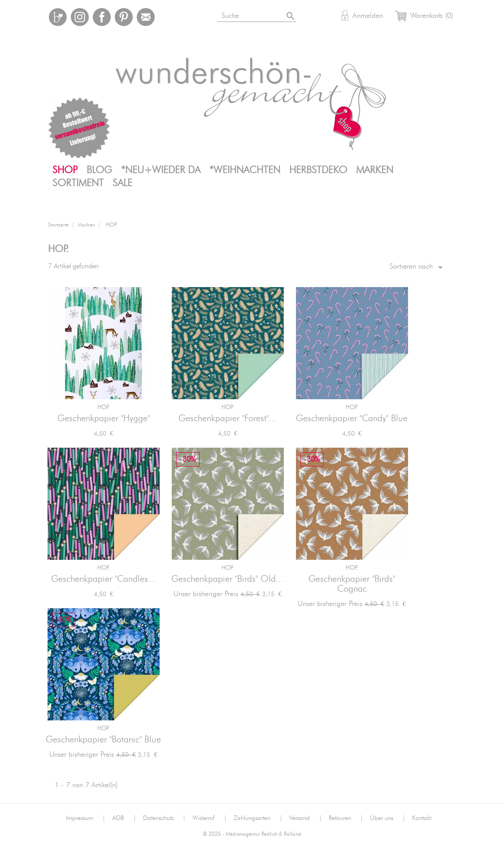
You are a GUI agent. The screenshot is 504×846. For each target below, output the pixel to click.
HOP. (104, 408)
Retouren (346, 818)
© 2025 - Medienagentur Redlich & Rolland (252, 834)
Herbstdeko (318, 170)
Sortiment (78, 183)
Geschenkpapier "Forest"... (228, 419)
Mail (146, 17)
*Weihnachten (245, 170)
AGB (124, 818)
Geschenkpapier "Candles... (104, 579)
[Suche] (267, 14)
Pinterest (124, 17)
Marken (375, 170)
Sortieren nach (418, 267)
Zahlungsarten (258, 818)
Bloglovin (58, 17)
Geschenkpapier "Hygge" (104, 419)
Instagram (80, 17)
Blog (99, 170)
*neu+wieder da (161, 170)
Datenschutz (164, 818)
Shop (65, 170)
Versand (306, 818)
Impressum (86, 818)
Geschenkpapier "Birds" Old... (228, 579)
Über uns (388, 818)
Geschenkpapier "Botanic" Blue (103, 740)
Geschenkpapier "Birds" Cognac (352, 584)
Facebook (102, 17)
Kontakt (422, 818)
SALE (122, 183)
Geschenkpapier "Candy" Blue (352, 419)
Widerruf (210, 818)
